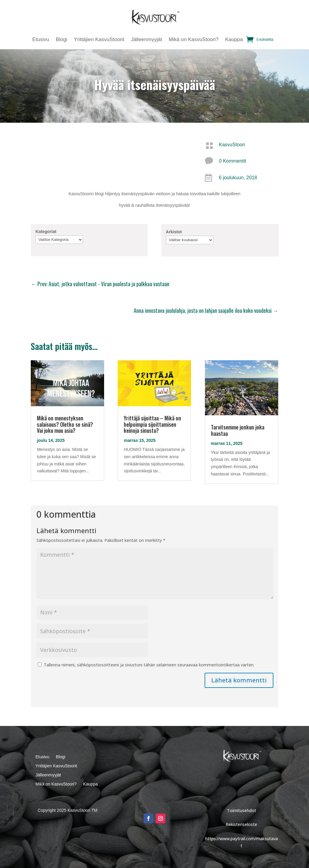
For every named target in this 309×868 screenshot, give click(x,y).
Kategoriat (46, 232)
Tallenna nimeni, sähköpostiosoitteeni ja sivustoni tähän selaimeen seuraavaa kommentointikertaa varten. (149, 665)
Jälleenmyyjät (147, 40)
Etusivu (41, 40)
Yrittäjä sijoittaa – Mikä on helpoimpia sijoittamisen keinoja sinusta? (152, 424)
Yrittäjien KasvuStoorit (99, 40)
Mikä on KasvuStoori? (194, 40)
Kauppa (234, 40)
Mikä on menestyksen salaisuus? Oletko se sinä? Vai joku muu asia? (65, 424)
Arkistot (174, 232)
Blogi (62, 40)
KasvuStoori (232, 145)
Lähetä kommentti (239, 680)
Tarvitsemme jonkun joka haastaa (238, 430)
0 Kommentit (233, 161)
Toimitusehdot (242, 810)
